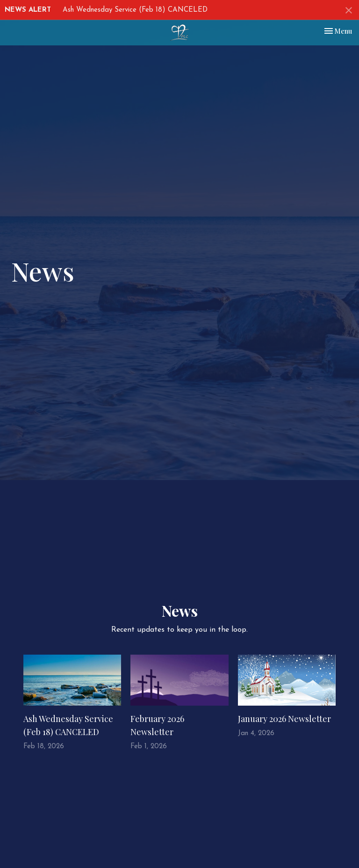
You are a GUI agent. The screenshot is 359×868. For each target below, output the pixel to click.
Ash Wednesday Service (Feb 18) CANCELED (135, 10)
